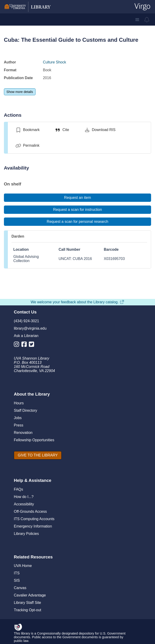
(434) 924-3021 (26, 321)
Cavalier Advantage (30, 595)
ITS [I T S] (17, 573)
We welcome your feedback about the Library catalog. (77, 302)
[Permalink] (27, 146)
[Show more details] (20, 92)
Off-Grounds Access (30, 511)
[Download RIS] (100, 130)
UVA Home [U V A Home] (23, 566)
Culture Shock (55, 62)
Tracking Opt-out (28, 610)
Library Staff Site (27, 603)
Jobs (18, 418)
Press (19, 425)
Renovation (23, 433)
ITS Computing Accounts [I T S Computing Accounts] (34, 519)
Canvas (20, 588)
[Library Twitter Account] (33, 345)
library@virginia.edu (30, 328)
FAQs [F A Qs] (18, 489)
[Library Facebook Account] (25, 345)
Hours (19, 403)
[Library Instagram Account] (18, 345)
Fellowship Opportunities (34, 440)
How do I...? (24, 497)
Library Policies (26, 534)
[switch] (28, 130)
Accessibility (24, 504)
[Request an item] (77, 198)
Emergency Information (33, 526)
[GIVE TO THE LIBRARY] (38, 455)
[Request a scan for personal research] (77, 222)
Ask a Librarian (26, 336)
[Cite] (62, 130)
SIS (17, 580)
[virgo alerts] (147, 20)
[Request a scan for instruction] (77, 210)
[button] (137, 20)
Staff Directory (25, 410)
